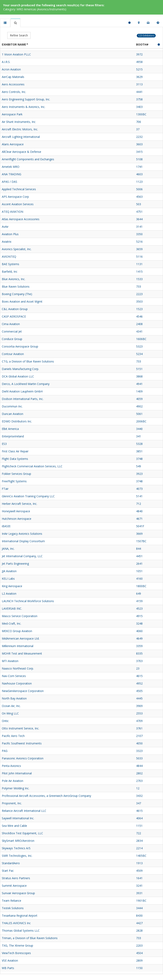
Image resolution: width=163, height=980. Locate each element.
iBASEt (6, 526)
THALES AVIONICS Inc (16, 923)
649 (139, 594)
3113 (139, 84)
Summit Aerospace (14, 886)
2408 (139, 324)
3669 (139, 534)
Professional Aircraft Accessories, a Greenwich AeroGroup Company (46, 796)
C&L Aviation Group (15, 309)
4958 (139, 62)
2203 (139, 945)
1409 (139, 391)
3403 (139, 107)
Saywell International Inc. (18, 818)
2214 (139, 848)
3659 (139, 249)
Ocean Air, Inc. (11, 706)
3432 (139, 796)
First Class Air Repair (15, 451)
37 (138, 129)
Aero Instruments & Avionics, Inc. (24, 107)
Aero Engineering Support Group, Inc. (26, 99)
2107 (139, 736)
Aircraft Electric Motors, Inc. (20, 129)
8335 (139, 653)
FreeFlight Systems (14, 481)
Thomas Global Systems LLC (21, 931)
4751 (139, 212)
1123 (139, 182)
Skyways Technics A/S (16, 848)
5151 (139, 369)
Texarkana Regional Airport (20, 916)
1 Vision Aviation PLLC (16, 54)
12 (138, 788)
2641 (139, 564)
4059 (139, 399)
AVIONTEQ (9, 257)
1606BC (141, 339)
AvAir (5, 227)
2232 (139, 137)
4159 (139, 601)
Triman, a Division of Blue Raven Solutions (30, 938)
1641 (139, 878)
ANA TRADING (12, 174)
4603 (139, 174)
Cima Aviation (11, 324)
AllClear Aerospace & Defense (22, 152)
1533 (139, 279)
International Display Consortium (23, 541)
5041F (140, 526)
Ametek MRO (11, 167)
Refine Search (19, 35)
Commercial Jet (12, 331)
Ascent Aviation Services (18, 204)
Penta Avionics (11, 766)
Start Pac (8, 871)
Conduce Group (12, 339)
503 (139, 204)
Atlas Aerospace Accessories (21, 219)
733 (139, 286)
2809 (139, 960)
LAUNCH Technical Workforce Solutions (28, 601)
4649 (139, 638)
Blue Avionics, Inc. (14, 279)
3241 (139, 886)
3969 (139, 706)
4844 (139, 766)
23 (138, 668)
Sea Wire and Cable (14, 826)
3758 (139, 99)
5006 (139, 189)
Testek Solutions (13, 908)
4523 (139, 609)
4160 (139, 579)
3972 (139, 54)
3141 (139, 227)
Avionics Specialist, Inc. (17, 249)
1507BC (141, 541)
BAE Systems (11, 264)
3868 (139, 376)
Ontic (5, 721)
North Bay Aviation (14, 698)
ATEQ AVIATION (13, 212)
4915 (139, 616)
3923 (139, 474)
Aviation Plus (10, 234)
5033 (139, 758)
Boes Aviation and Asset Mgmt (22, 301)
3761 (139, 728)
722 (139, 833)
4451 (139, 556)
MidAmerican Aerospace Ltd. (21, 638)
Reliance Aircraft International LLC (24, 811)
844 (139, 549)
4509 (139, 871)
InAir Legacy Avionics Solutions (22, 534)
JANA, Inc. (8, 549)
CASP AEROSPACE (14, 316)
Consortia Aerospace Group (20, 346)
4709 (139, 721)
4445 (139, 698)
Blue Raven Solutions (16, 286)
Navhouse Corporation (17, 683)
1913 (139, 863)
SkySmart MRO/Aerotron (18, 841)
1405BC (141, 856)
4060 (139, 631)
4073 (139, 489)
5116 (139, 257)
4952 (139, 683)
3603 (139, 144)
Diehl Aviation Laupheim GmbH (22, 391)
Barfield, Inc (10, 272)
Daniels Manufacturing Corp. (20, 369)
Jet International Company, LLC (22, 556)
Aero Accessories (13, 84)
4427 (139, 923)
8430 (139, 916)
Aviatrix (7, 242)
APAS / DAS (9, 182)
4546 (139, 316)
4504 (139, 953)
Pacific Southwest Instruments (22, 743)
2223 (139, 294)
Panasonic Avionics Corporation (23, 758)
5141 (139, 496)
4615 (139, 676)
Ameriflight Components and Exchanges (28, 159)
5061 (139, 414)
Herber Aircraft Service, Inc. (19, 504)
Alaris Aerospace (13, 144)
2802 (139, 773)
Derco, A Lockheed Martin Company (26, 384)
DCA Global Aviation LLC (18, 376)
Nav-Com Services (14, 676)
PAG (5, 751)
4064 (139, 818)
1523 (139, 309)
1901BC (141, 901)
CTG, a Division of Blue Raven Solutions (28, 361)
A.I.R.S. (6, 62)
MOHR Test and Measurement (22, 653)
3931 (139, 893)
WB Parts (8, 968)
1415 (139, 272)
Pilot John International (17, 773)
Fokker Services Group (16, 474)
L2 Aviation (9, 594)
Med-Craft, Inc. (12, 623)
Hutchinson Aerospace (17, 519)
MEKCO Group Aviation (17, 631)
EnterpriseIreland (13, 436)
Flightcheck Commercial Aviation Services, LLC (32, 466)
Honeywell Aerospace (16, 511)
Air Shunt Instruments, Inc (19, 122)
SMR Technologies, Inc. (17, 856)
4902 (139, 406)
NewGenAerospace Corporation (23, 691)
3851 (139, 451)
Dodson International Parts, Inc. (23, 399)
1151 (139, 826)
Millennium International (18, 646)
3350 (139, 234)
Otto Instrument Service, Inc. (21, 728)
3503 (139, 301)
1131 (139, 264)
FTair (5, 489)
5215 (139, 69)
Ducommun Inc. (12, 406)
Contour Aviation (13, 354)
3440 (139, 429)
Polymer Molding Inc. (16, 788)
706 (139, 122)
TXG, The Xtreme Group (17, 945)
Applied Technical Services (19, 189)
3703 (139, 661)
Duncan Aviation (13, 414)
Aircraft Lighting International (21, 137)
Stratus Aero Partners (16, 878)
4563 (139, 197)
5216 (139, 242)
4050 (139, 743)
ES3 (4, 444)
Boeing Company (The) (17, 294)
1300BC (141, 114)
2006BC (141, 421)
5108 (139, 159)
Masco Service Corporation (20, 616)
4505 (139, 691)
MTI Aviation (10, 661)
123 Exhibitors (146, 36)
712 (139, 504)
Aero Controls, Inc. (14, 92)
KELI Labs (8, 579)
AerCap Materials (13, 77)
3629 (139, 77)
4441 (139, 92)
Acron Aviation (11, 69)
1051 (139, 571)
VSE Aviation (10, 960)
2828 (139, 931)
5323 (139, 346)
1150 (139, 968)
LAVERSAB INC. (12, 609)
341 (139, 436)
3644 (139, 219)
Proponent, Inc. (12, 803)
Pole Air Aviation (13, 781)
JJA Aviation (9, 571)
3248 (139, 623)
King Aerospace (12, 586)
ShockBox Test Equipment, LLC (22, 833)
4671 (139, 519)
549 (139, 466)
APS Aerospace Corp (15, 197)
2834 (139, 841)
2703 (139, 781)
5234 (139, 354)
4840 (139, 511)
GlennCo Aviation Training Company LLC (28, 496)
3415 (139, 152)
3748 (139, 459)
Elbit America (10, 429)
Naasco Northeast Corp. (18, 668)
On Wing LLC (10, 713)
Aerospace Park (12, 114)
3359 (139, 646)
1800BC (141, 586)
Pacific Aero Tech (13, 736)
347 (139, 803)
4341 (139, 331)
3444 (139, 908)
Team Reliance (12, 901)
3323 (139, 751)
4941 (139, 384)
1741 (139, 167)
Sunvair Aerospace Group (18, 893)
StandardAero (11, 863)
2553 (139, 713)
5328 (139, 444)
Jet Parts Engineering (15, 564)
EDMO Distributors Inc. (17, 421)
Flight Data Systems (15, 459)
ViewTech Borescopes (16, 953)
